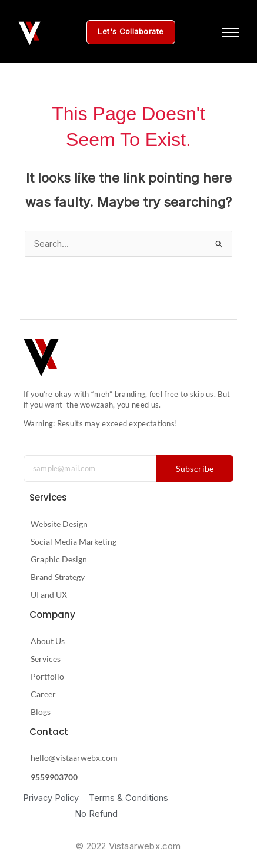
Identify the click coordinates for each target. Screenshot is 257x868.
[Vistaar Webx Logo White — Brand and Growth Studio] (29, 33)
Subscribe (195, 468)
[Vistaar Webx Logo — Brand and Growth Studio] (41, 357)
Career (43, 694)
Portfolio (47, 676)
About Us (48, 641)
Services (46, 659)
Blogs (41, 712)
